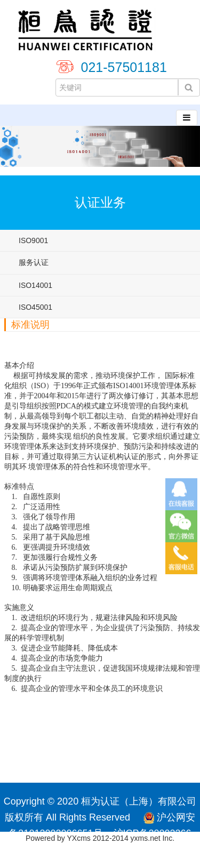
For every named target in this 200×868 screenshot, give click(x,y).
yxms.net (146, 838)
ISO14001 (35, 285)
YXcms (79, 838)
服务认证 (34, 262)
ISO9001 (33, 240)
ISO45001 (35, 307)
